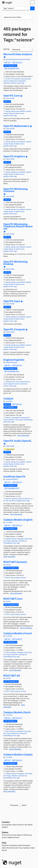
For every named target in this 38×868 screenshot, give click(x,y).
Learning (24, 79)
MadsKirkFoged (12, 362)
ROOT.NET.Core (13, 599)
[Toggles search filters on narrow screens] (32, 17)
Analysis (17, 578)
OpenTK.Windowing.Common (16, 190)
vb (14, 113)
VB (7, 501)
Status (5, 832)
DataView (7, 83)
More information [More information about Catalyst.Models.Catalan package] (9, 791)
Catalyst (8, 399)
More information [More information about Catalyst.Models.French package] (15, 670)
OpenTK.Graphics (14, 156)
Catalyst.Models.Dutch (17, 712)
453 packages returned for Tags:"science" (18, 34)
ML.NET (8, 79)
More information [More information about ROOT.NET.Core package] (26, 628)
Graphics (19, 501)
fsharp (11, 113)
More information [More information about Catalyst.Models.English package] (9, 557)
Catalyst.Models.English (18, 520)
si (30, 382)
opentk (8, 111)
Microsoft (22, 59)
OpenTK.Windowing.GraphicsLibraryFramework (18, 226)
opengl (13, 111)
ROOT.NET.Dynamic (15, 562)
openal (29, 111)
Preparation (22, 81)
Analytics (14, 83)
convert (17, 384)
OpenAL (21, 499)
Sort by (6, 49)
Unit (13, 382)
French (8, 652)
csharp (6, 113)
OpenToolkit (10, 98)
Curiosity (9, 401)
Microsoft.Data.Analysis (18, 54)
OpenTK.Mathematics (16, 126)
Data (29, 79)
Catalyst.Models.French (18, 633)
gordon (8, 565)
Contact (6, 822)
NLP (28, 418)
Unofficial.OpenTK (15, 477)
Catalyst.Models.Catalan (18, 755)
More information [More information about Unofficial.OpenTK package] (16, 514)
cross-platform (21, 111)
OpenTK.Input (12, 301)
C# (32, 499)
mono (22, 113)
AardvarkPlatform (12, 479)
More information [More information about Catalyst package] (23, 435)
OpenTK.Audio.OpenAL (18, 441)
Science (6, 81)
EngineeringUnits (14, 360)
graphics (6, 115)
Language (15, 418)
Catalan (8, 774)
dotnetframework (12, 59)
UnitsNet (9, 382)
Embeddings (28, 420)
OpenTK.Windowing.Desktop (16, 263)
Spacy (6, 420)
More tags (21, 83)
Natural (8, 418)
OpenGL (15, 499)
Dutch (8, 731)
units (17, 382)
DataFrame (13, 81)
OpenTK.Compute (14, 329)
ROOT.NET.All (12, 676)
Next (24, 805)
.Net (10, 501)
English (8, 539)
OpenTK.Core (12, 96)
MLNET (28, 59)
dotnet (18, 113)
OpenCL (27, 499)
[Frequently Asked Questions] (4, 843)
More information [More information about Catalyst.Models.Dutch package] (15, 749)
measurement (24, 382)
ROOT (8, 578)
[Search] (32, 8)
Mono (14, 501)
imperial (11, 384)
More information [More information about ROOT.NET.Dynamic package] (16, 593)
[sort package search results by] (22, 50)
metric (6, 384)
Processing (22, 418)
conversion (24, 384)
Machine (17, 79)
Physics (6, 386)
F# (4, 501)
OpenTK (8, 499)
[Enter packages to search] (16, 8)
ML (13, 79)
